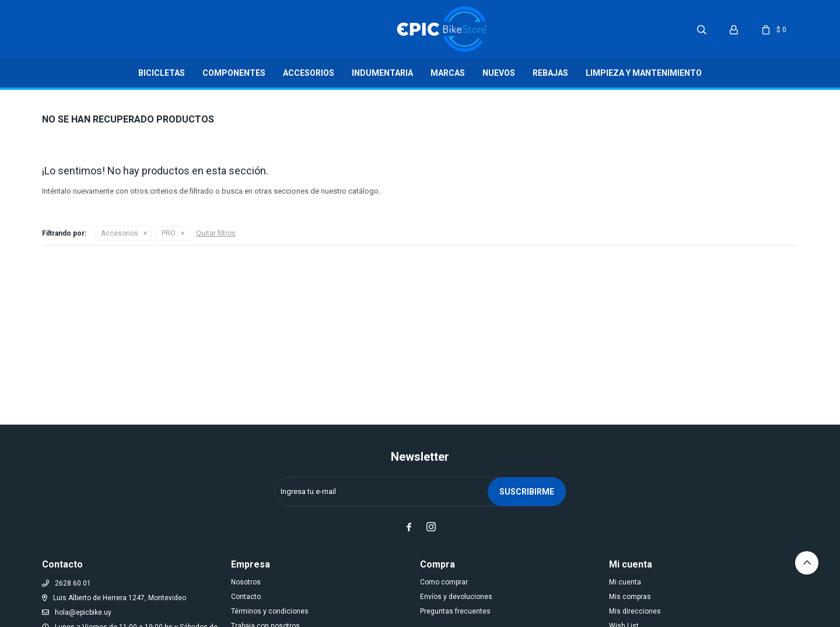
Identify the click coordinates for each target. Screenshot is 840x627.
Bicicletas (162, 73)
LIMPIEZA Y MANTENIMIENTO (644, 73)
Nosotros (246, 582)
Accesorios (309, 73)
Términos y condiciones (270, 611)
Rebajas (550, 73)
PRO (169, 233)
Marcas (448, 73)
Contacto (246, 597)
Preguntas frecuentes (455, 611)
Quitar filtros (216, 233)
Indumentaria (382, 73)
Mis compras (630, 597)
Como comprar (444, 582)
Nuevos (499, 73)
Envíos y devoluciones (456, 597)
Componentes (234, 73)
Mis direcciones (635, 611)
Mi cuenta (625, 582)
